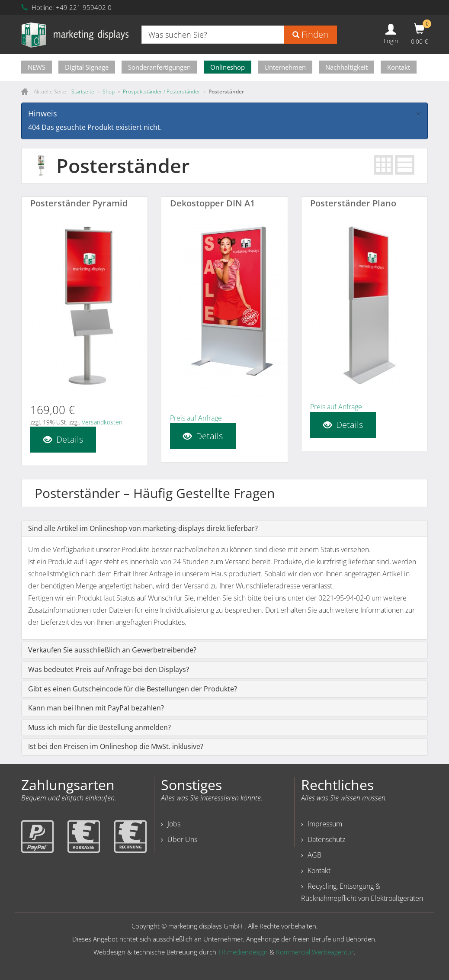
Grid (383, 165)
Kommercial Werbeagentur (315, 952)
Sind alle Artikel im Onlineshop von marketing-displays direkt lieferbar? (143, 528)
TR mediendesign (243, 952)
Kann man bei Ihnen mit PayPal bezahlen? (96, 708)
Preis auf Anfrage (196, 418)
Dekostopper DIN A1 (212, 203)
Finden (310, 34)
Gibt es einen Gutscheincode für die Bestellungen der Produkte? (133, 689)
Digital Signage (87, 67)
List (405, 165)
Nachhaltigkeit (346, 67)
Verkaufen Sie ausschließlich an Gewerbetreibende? (112, 650)
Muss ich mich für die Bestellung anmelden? (99, 727)
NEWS (37, 67)
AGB (314, 855)
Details (63, 439)
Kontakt (399, 67)
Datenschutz (326, 839)
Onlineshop (228, 67)
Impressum (325, 824)
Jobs (174, 824)
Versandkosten (102, 422)
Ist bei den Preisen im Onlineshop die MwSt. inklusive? (116, 746)
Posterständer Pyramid (79, 203)
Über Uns (182, 839)
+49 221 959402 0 (84, 7)
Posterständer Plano (353, 203)
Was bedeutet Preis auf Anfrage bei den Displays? (109, 669)
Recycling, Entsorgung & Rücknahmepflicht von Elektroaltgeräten (362, 892)
